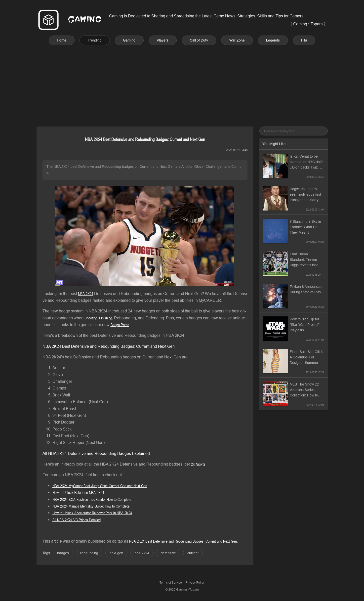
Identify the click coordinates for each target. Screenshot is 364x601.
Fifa (304, 40)
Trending (95, 40)
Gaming (129, 40)
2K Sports (198, 464)
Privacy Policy (195, 582)
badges (63, 553)
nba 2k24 (142, 553)
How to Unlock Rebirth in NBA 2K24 (78, 492)
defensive (168, 553)
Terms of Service (171, 582)
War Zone (237, 40)
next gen (116, 553)
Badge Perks (120, 325)
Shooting (91, 318)
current (193, 553)
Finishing (106, 318)
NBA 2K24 (86, 294)
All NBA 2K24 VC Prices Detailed (77, 520)
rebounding (89, 553)
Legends (273, 40)
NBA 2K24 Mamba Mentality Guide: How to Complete (91, 506)
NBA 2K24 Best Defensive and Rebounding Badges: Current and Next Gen (183, 541)
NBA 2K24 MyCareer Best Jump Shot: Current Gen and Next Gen (100, 486)
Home (62, 40)
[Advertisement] (182, 80)
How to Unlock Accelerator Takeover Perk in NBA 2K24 (92, 513)
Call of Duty (199, 40)
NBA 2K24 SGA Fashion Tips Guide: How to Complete (92, 499)
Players (163, 40)
